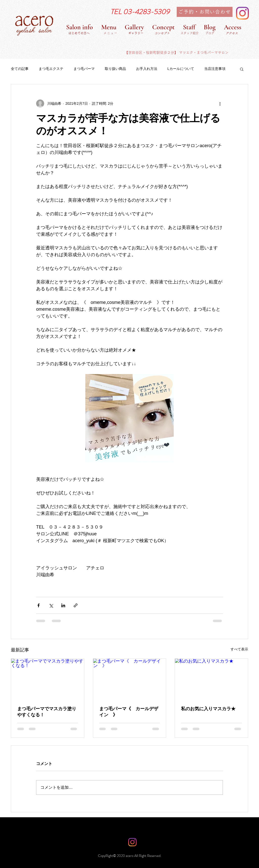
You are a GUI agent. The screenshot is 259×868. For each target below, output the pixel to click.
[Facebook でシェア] (38, 605)
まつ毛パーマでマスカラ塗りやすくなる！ (47, 712)
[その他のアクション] (220, 103)
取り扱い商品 (115, 69)
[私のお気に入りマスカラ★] (211, 679)
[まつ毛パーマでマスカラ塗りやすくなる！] (48, 679)
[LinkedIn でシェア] (63, 605)
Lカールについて (181, 69)
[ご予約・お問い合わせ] (205, 12)
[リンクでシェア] (76, 605)
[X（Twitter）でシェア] (51, 605)
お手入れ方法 (147, 69)
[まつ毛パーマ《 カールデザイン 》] (130, 679)
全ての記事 (20, 69)
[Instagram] (242, 13)
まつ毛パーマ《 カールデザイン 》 (129, 712)
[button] (242, 69)
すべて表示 (239, 649)
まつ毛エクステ (51, 69)
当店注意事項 (215, 69)
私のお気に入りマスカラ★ (208, 709)
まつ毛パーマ (84, 69)
